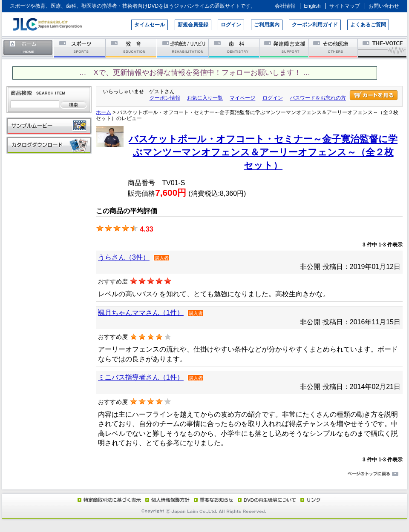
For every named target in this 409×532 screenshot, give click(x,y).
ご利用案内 (267, 25)
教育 (131, 48)
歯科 (235, 48)
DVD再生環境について (268, 500)
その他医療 (334, 48)
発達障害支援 (285, 48)
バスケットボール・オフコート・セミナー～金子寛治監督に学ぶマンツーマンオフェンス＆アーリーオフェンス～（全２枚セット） (263, 152)
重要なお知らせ (212, 500)
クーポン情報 (165, 98)
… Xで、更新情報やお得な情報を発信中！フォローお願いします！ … (195, 73)
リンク (310, 500)
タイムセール (150, 25)
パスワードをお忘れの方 (318, 98)
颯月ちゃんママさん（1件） (141, 313)
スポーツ (80, 48)
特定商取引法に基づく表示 (109, 500)
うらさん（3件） (124, 257)
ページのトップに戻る (204, 474)
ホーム (28, 48)
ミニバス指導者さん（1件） (141, 377)
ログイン (231, 25)
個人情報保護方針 (166, 500)
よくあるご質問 (368, 25)
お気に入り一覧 (205, 98)
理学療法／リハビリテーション (183, 48)
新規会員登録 (193, 25)
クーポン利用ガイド (315, 25)
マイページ (242, 98)
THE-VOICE (383, 48)
